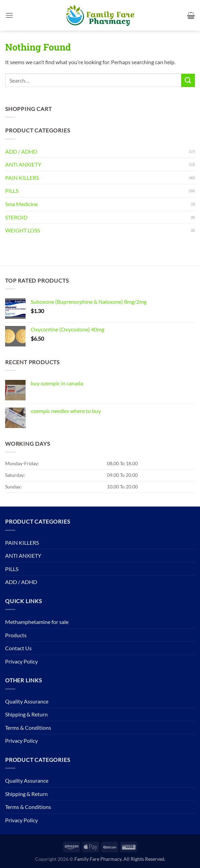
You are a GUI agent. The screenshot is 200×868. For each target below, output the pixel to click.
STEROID (16, 217)
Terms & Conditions (28, 728)
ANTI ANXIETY (23, 164)
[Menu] (9, 15)
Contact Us (18, 648)
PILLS (12, 191)
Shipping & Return (26, 714)
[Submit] (188, 80)
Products (16, 635)
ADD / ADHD (21, 151)
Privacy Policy (21, 661)
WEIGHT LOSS (22, 230)
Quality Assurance (27, 701)
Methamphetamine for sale (37, 622)
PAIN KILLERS (22, 178)
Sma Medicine (21, 204)
